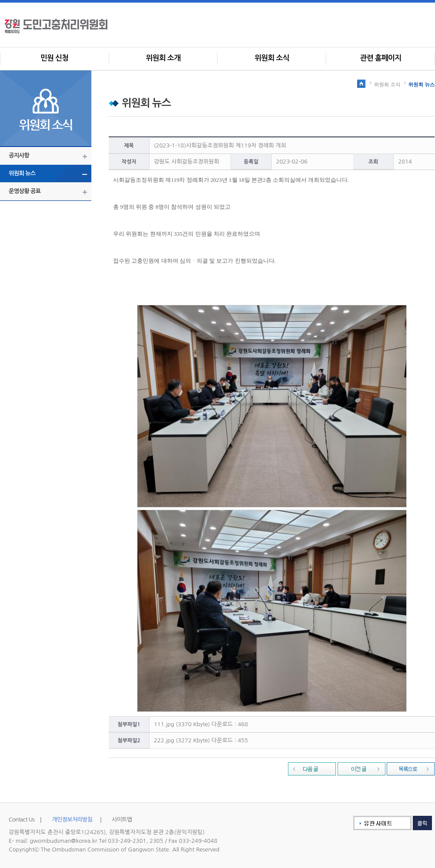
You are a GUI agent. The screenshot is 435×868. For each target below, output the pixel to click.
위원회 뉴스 (22, 173)
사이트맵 (122, 820)
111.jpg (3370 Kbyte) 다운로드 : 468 (201, 724)
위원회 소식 (272, 58)
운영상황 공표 (25, 191)
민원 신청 (54, 58)
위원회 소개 (163, 58)
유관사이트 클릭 (387, 823)
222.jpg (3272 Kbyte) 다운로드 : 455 (201, 740)
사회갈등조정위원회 (70, 26)
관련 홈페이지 (381, 58)
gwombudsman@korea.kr (64, 841)
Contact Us (22, 820)
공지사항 (19, 155)
